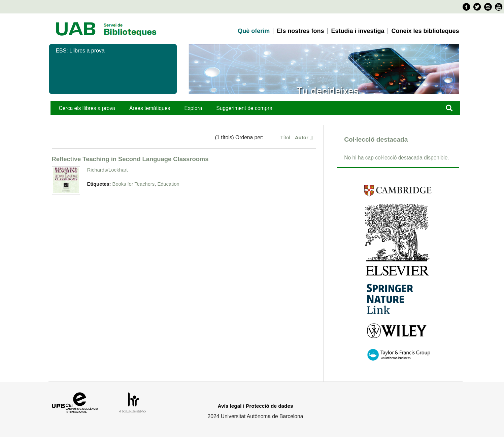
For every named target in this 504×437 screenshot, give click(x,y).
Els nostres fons (300, 31)
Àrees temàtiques (150, 108)
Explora (193, 108)
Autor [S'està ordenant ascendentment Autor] (302, 137)
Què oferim (254, 31)
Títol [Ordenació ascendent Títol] (286, 137)
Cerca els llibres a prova (87, 108)
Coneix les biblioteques (425, 31)
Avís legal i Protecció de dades (256, 406)
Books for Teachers (133, 184)
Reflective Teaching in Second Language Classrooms (130, 159)
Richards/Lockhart (108, 170)
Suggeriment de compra (244, 108)
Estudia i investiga (358, 31)
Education (168, 184)
